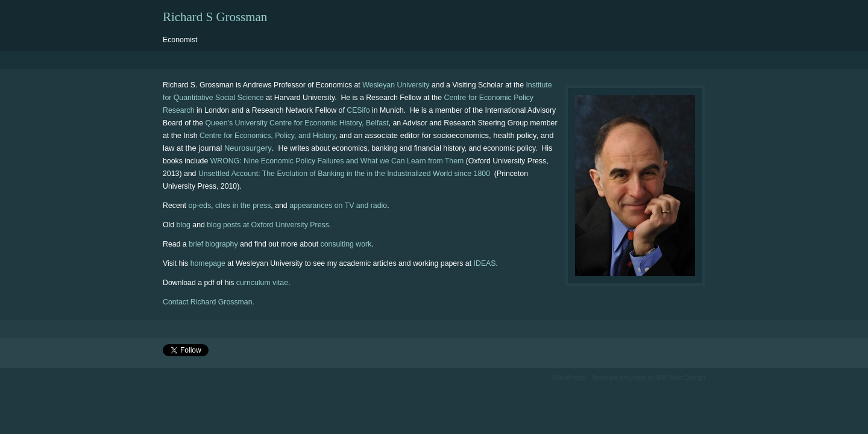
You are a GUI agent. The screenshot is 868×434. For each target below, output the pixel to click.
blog (184, 225)
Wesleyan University (396, 85)
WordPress (569, 377)
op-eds (200, 206)
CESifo (358, 110)
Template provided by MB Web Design (648, 377)
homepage (208, 263)
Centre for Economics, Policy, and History (267, 136)
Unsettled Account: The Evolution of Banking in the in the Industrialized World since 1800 (345, 174)
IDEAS (485, 263)
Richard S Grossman (215, 17)
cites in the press (243, 206)
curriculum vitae (262, 283)
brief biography (213, 244)
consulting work (346, 244)
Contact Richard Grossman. (209, 302)
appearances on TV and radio (338, 206)
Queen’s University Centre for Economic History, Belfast (297, 123)
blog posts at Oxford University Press (268, 225)
